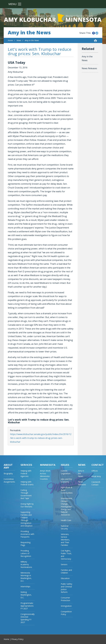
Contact (98, 465)
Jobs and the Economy (66, 480)
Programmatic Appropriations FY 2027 (27, 606)
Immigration (66, 606)
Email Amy (96, 476)
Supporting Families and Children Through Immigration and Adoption (26, 519)
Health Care (66, 520)
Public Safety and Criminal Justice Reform (66, 588)
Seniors (64, 564)
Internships (25, 586)
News (19, 40)
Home (10, 40)
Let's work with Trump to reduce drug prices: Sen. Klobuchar (40, 51)
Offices (95, 471)
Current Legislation (66, 472)
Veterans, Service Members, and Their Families (65, 540)
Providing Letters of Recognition (26, 553)
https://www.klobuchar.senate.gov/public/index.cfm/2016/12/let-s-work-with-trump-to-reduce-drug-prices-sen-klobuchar (41, 438)
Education (65, 578)
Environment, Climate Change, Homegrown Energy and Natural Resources (67, 507)
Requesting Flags (25, 544)
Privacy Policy (17, 639)
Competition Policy (66, 613)
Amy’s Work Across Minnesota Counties (45, 475)
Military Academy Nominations (26, 564)
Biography (8, 473)
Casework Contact (96, 483)
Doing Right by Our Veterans (27, 505)
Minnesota (48, 465)
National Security (65, 527)
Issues (65, 465)
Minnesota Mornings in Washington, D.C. (26, 577)
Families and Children (66, 571)
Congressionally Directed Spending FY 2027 (28, 618)
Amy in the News (29, 33)
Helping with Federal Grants (27, 483)
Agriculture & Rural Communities (67, 490)
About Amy (8, 466)
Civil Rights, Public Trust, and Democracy (66, 555)
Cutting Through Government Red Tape (26, 494)
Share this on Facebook (94, 33)
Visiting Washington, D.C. (26, 595)
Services (26, 465)
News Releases (89, 68)
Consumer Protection (65, 599)
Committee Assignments (9, 480)
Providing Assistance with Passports (27, 534)
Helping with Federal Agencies (26, 473)
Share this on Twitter (97, 33)
